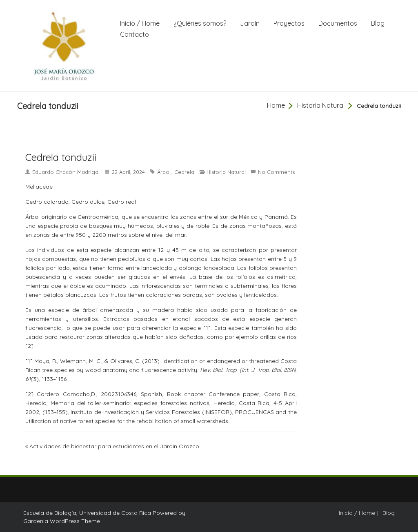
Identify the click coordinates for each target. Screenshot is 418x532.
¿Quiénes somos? (200, 23)
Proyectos (289, 23)
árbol (164, 172)
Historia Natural (321, 105)
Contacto (135, 34)
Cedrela (184, 172)
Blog (378, 23)
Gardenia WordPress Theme (62, 521)
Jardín (250, 23)
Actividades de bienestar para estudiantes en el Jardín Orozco (114, 446)
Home (276, 105)
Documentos (338, 23)
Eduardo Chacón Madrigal (66, 172)
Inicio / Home (140, 23)
